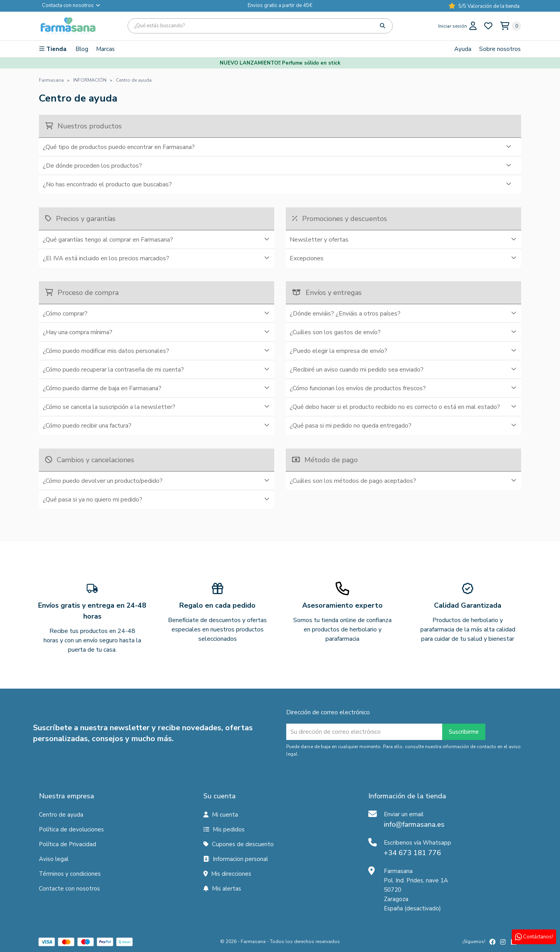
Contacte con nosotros (69, 889)
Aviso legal (54, 859)
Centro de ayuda (61, 815)
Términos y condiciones (70, 874)
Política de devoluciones (71, 829)
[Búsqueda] (260, 26)
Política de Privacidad (67, 844)
